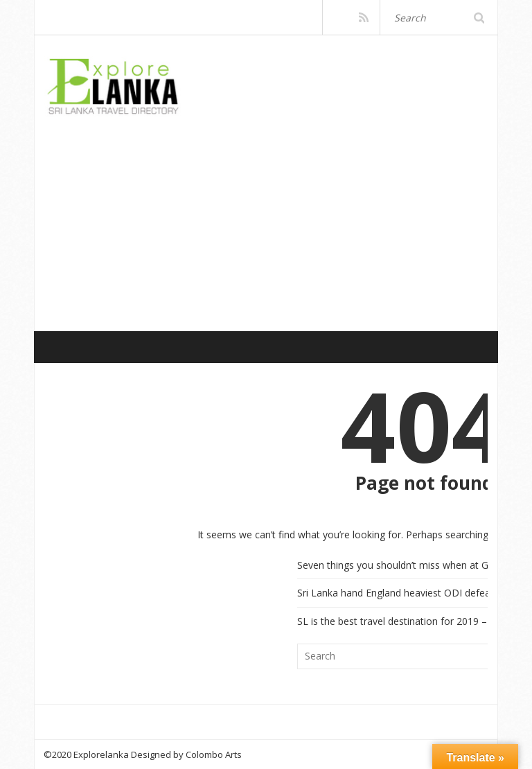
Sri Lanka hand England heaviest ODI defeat (396, 593)
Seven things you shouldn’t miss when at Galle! (401, 565)
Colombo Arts (214, 754)
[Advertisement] (288, 209)
